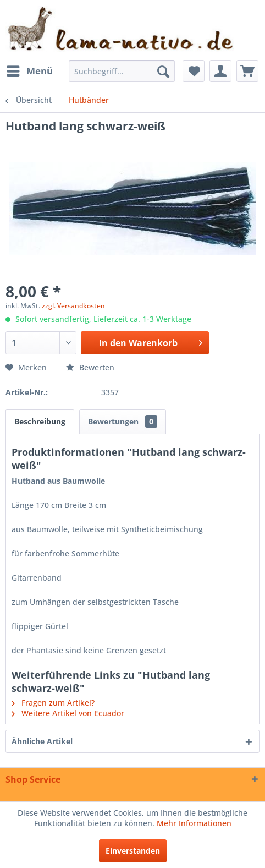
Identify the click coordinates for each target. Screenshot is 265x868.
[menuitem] (29, 71)
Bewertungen (123, 421)
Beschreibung (40, 421)
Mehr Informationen (194, 823)
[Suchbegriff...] (122, 71)
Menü (30, 70)
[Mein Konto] (220, 71)
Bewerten (90, 367)
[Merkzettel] (194, 71)
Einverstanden (133, 851)
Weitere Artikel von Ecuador (68, 713)
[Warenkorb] (247, 71)
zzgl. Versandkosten (73, 306)
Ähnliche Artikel (42, 741)
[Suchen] (163, 71)
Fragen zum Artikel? (53, 703)
